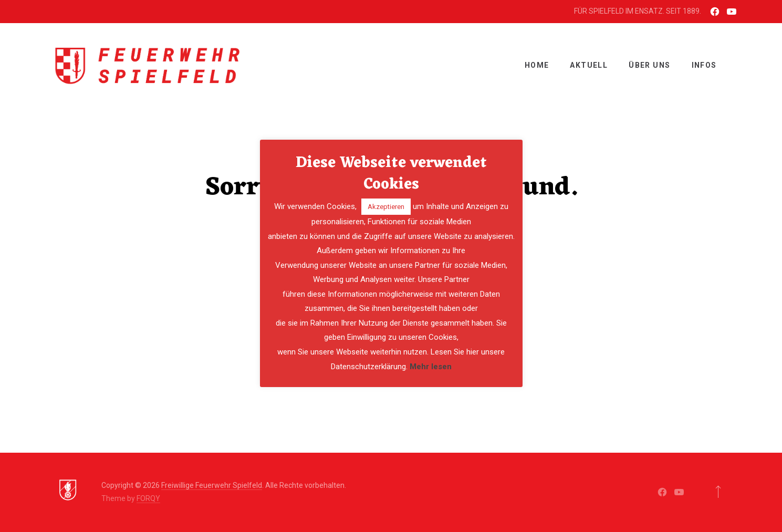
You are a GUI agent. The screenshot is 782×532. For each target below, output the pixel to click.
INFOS (704, 65)
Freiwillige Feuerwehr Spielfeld (212, 485)
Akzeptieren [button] (386, 207)
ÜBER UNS (649, 65)
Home (537, 65)
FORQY (148, 498)
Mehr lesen (431, 367)
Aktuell (589, 65)
